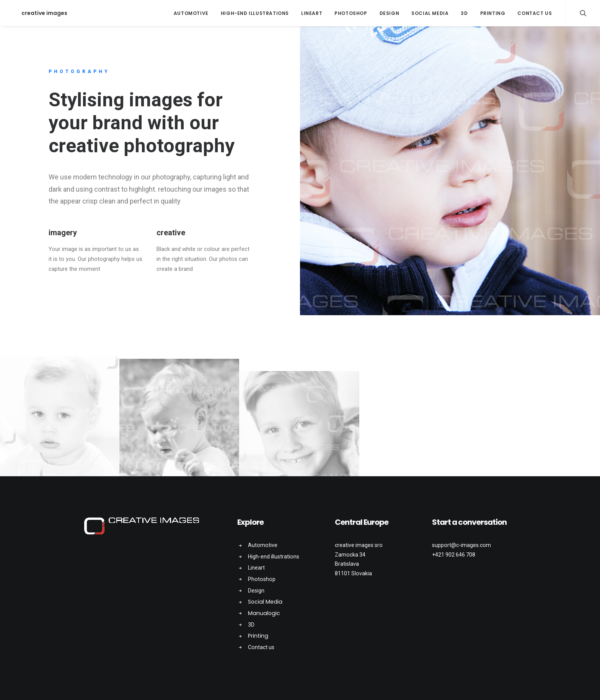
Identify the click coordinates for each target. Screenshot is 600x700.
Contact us (535, 13)
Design (390, 13)
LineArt (312, 13)
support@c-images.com (461, 545)
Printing (493, 13)
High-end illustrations (255, 13)
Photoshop (351, 13)
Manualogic (264, 613)
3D (464, 13)
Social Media (430, 13)
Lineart (256, 568)
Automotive (191, 13)
